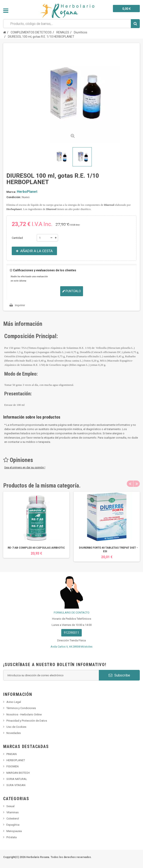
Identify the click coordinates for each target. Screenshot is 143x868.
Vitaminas (12, 812)
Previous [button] (130, 484)
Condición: (14, 197)
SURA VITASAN (16, 785)
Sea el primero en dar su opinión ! (25, 467)
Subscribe (119, 675)
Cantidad (17, 238)
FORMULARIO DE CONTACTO (72, 613)
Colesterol (13, 819)
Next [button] (137, 484)
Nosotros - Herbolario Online (24, 714)
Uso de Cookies (16, 727)
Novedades (14, 733)
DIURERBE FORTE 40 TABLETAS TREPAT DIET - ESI (108, 549)
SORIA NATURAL (17, 779)
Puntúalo (72, 291)
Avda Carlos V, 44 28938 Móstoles (71, 647)
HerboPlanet (27, 192)
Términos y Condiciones (21, 708)
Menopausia (14, 831)
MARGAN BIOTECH (18, 773)
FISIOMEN (12, 766)
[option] (36, 525)
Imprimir (20, 305)
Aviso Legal (14, 702)
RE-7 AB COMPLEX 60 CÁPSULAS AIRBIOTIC (36, 548)
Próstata (12, 837)
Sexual (10, 806)
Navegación (6, 11)
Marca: (11, 192)
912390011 (71, 633)
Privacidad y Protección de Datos (27, 721)
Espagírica (13, 825)
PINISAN (12, 754)
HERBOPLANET (16, 760)
